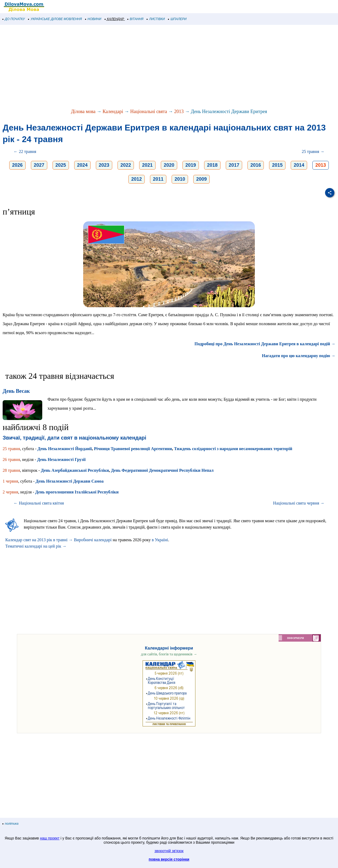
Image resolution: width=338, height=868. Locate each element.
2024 (82, 165)
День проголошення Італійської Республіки (77, 492)
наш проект (50, 838)
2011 (158, 179)
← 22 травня (25, 151)
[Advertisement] (158, 67)
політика (11, 824)
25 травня (11, 449)
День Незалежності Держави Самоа (70, 481)
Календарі (113, 111)
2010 (180, 179)
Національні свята (149, 111)
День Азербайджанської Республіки (75, 470)
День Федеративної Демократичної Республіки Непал (162, 470)
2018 (212, 165)
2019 (191, 165)
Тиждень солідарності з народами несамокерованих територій (233, 449)
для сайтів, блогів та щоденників (169, 654)
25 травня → (313, 151)
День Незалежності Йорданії (65, 449)
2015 (277, 165)
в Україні (160, 540)
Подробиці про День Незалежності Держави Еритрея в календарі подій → (265, 344)
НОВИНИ (93, 19)
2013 (179, 111)
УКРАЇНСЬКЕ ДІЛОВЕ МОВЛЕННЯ (55, 19)
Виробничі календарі (93, 540)
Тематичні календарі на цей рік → (36, 546)
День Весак (16, 391)
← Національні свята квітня (39, 503)
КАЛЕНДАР (114, 19)
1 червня (10, 481)
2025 (61, 165)
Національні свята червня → (299, 503)
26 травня (11, 459)
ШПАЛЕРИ (177, 19)
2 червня (10, 492)
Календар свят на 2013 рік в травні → (39, 540)
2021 (147, 165)
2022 (126, 165)
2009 (201, 179)
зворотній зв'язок (169, 851)
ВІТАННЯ (135, 19)
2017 (234, 165)
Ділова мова (83, 111)
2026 (17, 165)
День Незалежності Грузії (61, 459)
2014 (299, 165)
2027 (39, 165)
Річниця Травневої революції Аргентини (133, 449)
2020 (169, 165)
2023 (104, 165)
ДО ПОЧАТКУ (14, 19)
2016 (256, 165)
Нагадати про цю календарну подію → (299, 356)
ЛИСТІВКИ (156, 19)
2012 (137, 179)
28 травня (11, 470)
